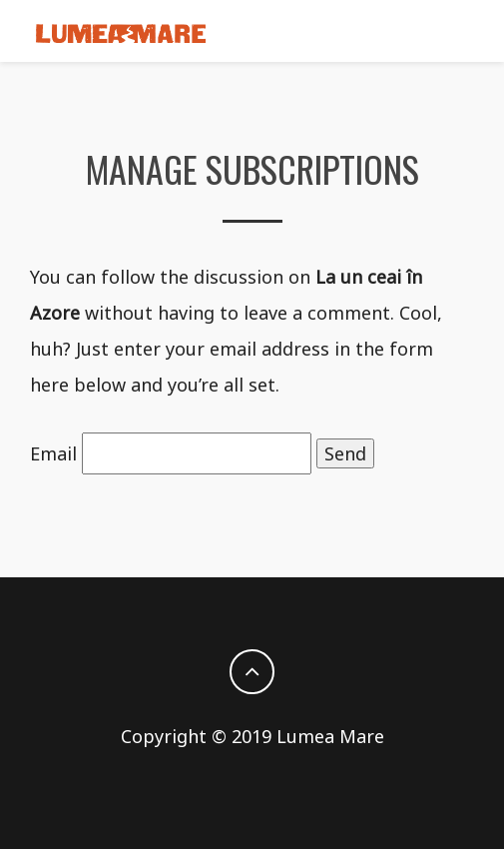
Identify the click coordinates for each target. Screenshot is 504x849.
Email (53, 453)
